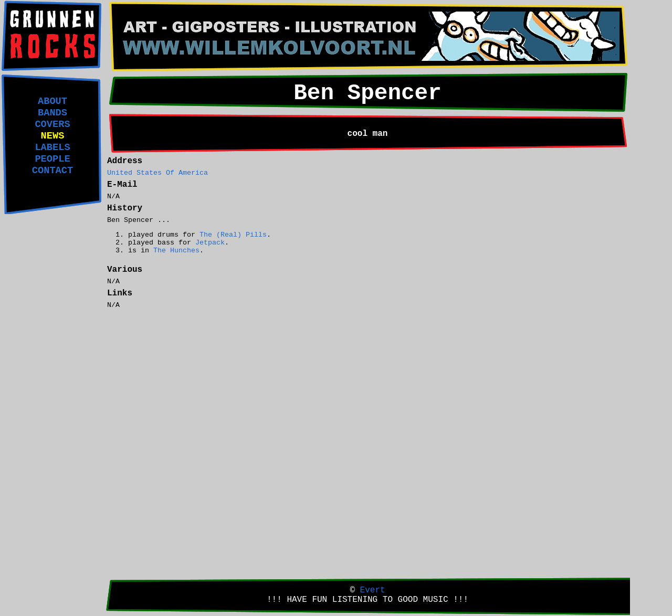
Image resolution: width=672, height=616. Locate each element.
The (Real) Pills (233, 235)
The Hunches (176, 251)
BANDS (52, 113)
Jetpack (210, 243)
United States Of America (157, 173)
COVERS (52, 124)
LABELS (52, 147)
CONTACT (52, 171)
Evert (373, 590)
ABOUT (52, 101)
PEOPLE (52, 159)
